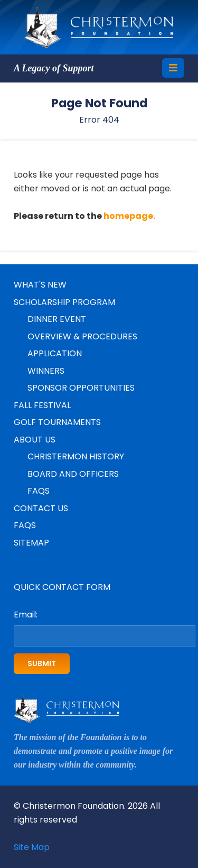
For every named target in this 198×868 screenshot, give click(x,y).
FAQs (39, 491)
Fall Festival (42, 405)
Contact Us (41, 508)
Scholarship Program (64, 302)
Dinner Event (57, 319)
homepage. (129, 216)
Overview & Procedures (82, 336)
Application (55, 353)
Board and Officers (73, 474)
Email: (26, 615)
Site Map (32, 847)
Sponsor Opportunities (81, 388)
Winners (46, 371)
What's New (40, 285)
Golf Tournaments (57, 422)
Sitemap (31, 543)
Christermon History (76, 456)
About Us (35, 440)
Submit (42, 663)
